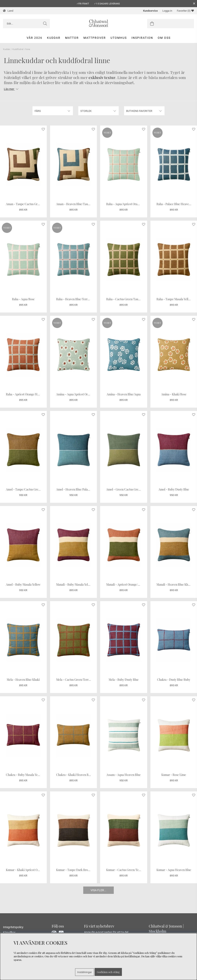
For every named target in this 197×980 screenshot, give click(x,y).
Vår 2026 (34, 38)
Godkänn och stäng (108, 972)
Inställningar (85, 972)
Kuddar (54, 38)
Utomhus (119, 38)
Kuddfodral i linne (21, 49)
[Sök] (26, 24)
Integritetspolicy (13, 927)
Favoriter (185, 11)
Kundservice (150, 11)
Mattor (72, 38)
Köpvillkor (9, 932)
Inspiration (142, 38)
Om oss (164, 38)
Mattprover (95, 38)
